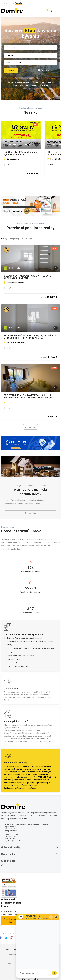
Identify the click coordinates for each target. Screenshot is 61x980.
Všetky (4, 233)
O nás (8, 944)
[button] (19, 183)
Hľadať (11, 70)
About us (10, 957)
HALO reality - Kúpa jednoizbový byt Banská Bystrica (27, 153)
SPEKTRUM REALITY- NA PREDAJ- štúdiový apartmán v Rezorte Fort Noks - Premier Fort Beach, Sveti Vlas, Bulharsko (28, 391)
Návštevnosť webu (15, 949)
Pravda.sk (43, 774)
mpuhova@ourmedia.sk (14, 835)
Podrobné (44, 70)
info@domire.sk (11, 825)
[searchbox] (30, 47)
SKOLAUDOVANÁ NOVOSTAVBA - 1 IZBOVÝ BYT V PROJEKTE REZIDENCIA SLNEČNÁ (30, 331)
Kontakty (16, 944)
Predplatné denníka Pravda (12, 915)
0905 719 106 (10, 833)
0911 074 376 (10, 823)
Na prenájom (28, 233)
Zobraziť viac (30, 421)
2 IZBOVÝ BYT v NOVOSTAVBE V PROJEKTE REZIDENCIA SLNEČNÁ (27, 271)
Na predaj (15, 233)
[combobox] (30, 47)
